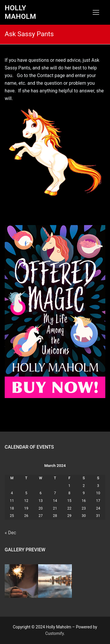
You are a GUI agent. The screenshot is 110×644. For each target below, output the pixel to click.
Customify (54, 633)
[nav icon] (96, 12)
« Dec (10, 533)
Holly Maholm (20, 12)
